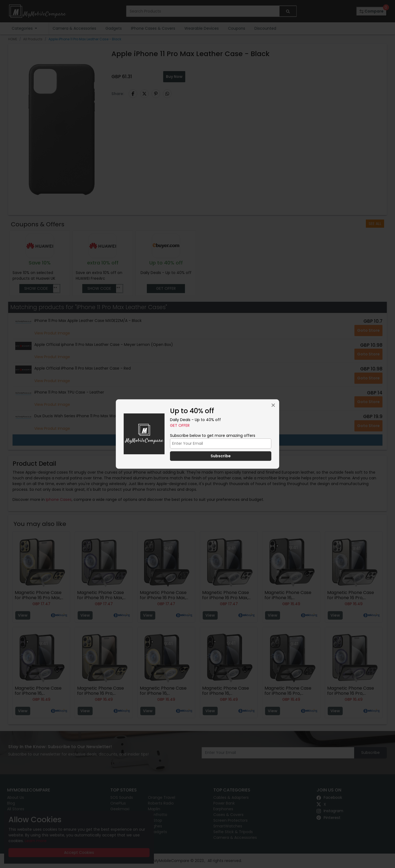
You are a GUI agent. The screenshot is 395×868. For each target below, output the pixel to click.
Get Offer (180, 425)
